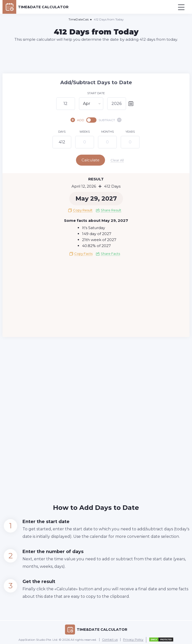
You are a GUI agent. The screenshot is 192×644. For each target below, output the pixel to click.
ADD (77, 120)
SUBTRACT (110, 120)
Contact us (110, 638)
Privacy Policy (133, 638)
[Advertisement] (96, 57)
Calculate (95, 160)
